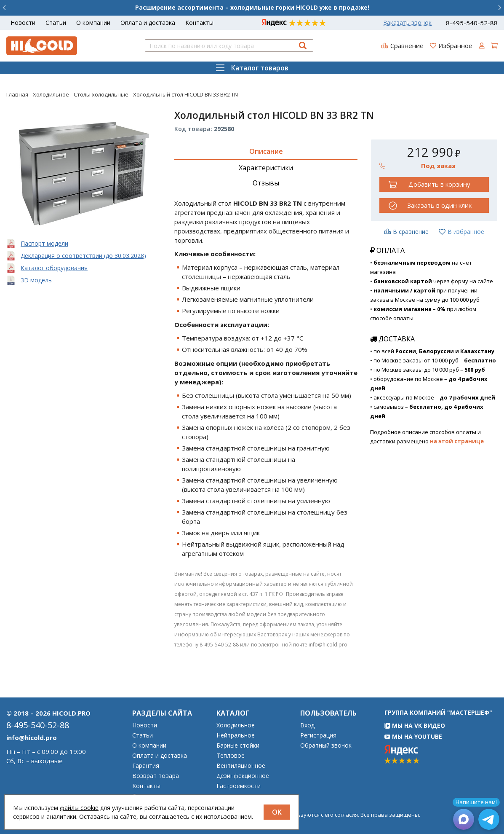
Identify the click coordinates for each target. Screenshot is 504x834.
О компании (93, 23)
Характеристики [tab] (266, 168)
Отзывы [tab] (266, 183)
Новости (23, 23)
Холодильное (236, 725)
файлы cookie (79, 808)
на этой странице (457, 441)
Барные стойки (238, 746)
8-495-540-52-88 (472, 23)
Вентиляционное (241, 766)
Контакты (199, 23)
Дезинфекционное (243, 776)
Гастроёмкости (239, 786)
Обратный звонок (326, 746)
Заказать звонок (408, 23)
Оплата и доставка (148, 23)
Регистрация (318, 735)
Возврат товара (156, 776)
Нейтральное (236, 735)
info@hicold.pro (32, 737)
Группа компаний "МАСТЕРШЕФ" (438, 712)
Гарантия (146, 766)
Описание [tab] (266, 151)
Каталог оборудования (54, 268)
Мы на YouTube (413, 736)
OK (277, 812)
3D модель (36, 280)
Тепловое (231, 756)
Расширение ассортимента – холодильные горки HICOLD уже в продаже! (252, 7)
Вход (307, 725)
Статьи (56, 23)
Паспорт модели (44, 243)
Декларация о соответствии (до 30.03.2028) (83, 256)
